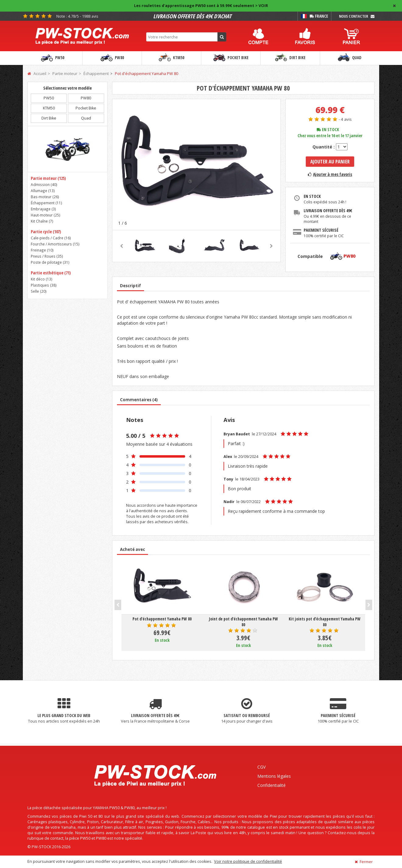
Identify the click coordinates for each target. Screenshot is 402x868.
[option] (197, 164)
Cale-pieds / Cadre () (51, 238)
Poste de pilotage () (50, 262)
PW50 (53, 58)
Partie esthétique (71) (51, 273)
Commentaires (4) (139, 400)
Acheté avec (132, 549)
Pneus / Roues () (47, 256)
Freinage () (42, 250)
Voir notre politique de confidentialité (248, 861)
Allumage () (43, 191)
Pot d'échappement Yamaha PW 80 (146, 74)
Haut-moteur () (46, 215)
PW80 (112, 58)
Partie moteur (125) (48, 178)
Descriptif (130, 286)
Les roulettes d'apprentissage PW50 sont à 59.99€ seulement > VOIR (201, 6)
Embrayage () (43, 209)
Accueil (37, 74)
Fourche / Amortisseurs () (55, 244)
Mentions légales (274, 776)
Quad (350, 58)
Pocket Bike (231, 58)
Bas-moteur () (45, 197)
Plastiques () (44, 285)
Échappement (96, 74)
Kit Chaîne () (42, 221)
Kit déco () (42, 279)
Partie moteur (65, 74)
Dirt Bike (290, 58)
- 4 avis (345, 119)
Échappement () (46, 203)
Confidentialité (272, 785)
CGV (261, 767)
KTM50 (171, 58)
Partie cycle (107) (46, 232)
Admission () (44, 184)
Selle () (39, 291)
